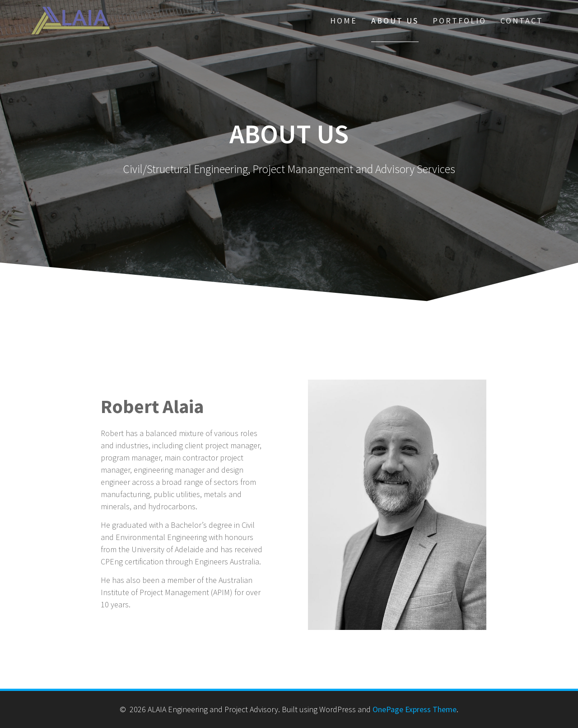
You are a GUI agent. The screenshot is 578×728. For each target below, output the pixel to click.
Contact (522, 21)
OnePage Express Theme (415, 709)
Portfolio (459, 21)
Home (344, 21)
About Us (395, 21)
